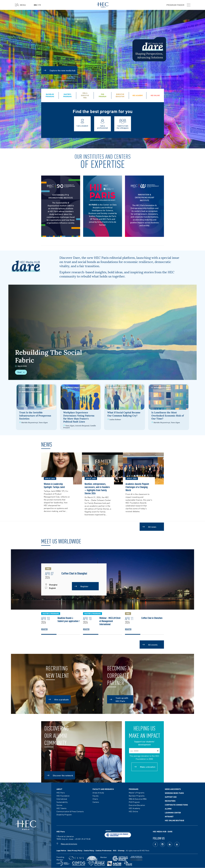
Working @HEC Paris (174, 793)
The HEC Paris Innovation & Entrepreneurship (144, 207)
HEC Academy (134, 808)
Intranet (169, 816)
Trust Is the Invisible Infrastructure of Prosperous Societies (34, 416)
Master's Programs (137, 793)
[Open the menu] (20, 5)
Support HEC (171, 797)
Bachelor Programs (137, 796)
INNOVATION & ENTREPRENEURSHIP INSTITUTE (145, 197)
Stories (59, 805)
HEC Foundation (63, 796)
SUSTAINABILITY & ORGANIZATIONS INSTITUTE (61, 196)
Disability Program (64, 814)
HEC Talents (61, 808)
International (62, 799)
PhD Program (134, 802)
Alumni (168, 809)
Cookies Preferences (104, 850)
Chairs (95, 799)
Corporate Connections (176, 805)
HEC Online (133, 811)
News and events (173, 789)
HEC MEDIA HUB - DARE (163, 831)
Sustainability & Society (28, 387)
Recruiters (170, 801)
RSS (115, 850)
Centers (96, 802)
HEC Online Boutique (174, 820)
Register (44, 629)
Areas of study (98, 793)
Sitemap (121, 850)
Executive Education (137, 805)
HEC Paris (61, 793)
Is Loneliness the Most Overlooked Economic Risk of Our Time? (169, 416)
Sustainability (62, 802)
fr (40, 5)
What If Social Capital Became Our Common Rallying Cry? (124, 414)
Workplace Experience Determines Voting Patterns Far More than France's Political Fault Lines (78, 417)
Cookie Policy (89, 850)
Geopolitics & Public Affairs (29, 391)
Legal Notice (61, 850)
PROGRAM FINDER (178, 5)
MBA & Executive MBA (138, 799)
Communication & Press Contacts (70, 811)
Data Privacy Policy (75, 850)
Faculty (96, 796)
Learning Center (173, 813)
